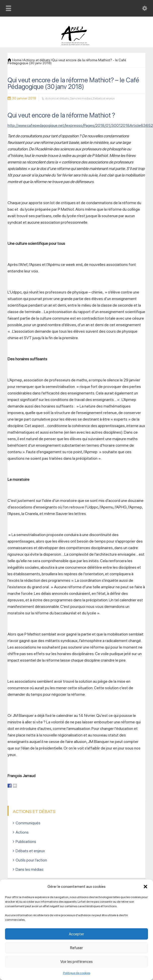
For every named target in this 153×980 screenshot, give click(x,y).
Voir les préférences (77, 962)
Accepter (77, 934)
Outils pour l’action (31, 860)
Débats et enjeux (104, 98)
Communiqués (28, 823)
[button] (145, 887)
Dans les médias (81, 98)
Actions (22, 832)
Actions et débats (57, 98)
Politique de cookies (77, 973)
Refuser (77, 948)
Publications (26, 842)
